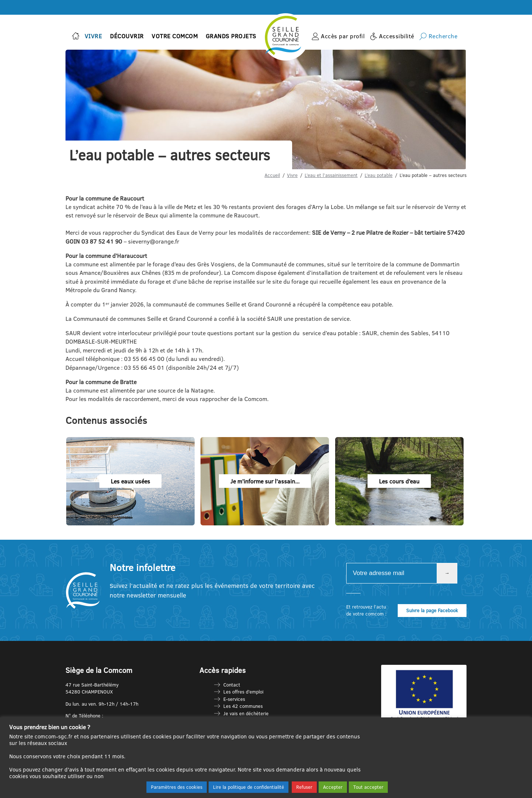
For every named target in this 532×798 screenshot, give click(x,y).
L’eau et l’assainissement (331, 175)
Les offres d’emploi (243, 692)
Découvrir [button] (127, 36)
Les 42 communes (243, 706)
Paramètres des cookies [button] (177, 787)
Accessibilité (397, 36)
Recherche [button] (443, 36)
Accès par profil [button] (343, 36)
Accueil (272, 175)
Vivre (292, 175)
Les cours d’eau (399, 481)
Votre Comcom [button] (175, 36)
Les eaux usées (130, 481)
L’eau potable (379, 175)
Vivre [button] (93, 36)
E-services (234, 699)
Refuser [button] (304, 787)
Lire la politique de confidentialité (249, 787)
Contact (232, 685)
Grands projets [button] (231, 36)
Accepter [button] (333, 787)
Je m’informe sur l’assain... (265, 481)
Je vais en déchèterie (246, 713)
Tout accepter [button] (368, 787)
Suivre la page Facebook (432, 610)
